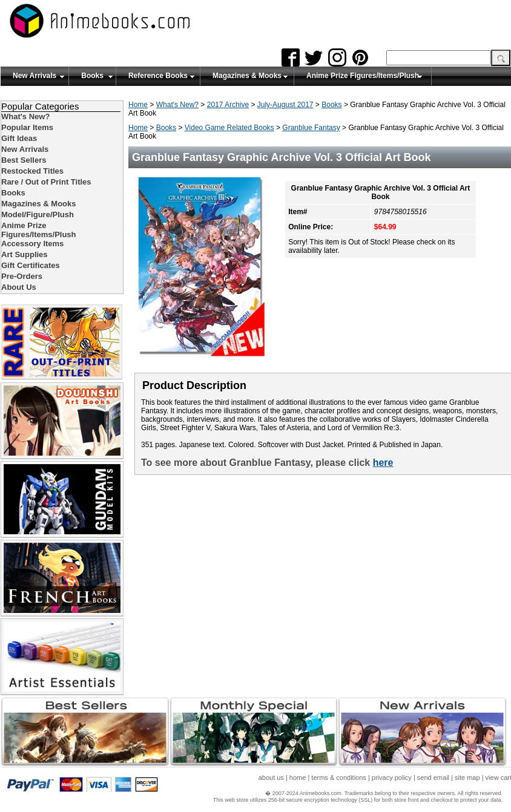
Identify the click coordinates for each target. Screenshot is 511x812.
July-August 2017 (285, 105)
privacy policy (392, 778)
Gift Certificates (31, 265)
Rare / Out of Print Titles (46, 182)
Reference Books (158, 76)
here (383, 463)
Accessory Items (32, 244)
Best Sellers (24, 160)
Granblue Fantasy (311, 128)
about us (271, 778)
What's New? (177, 105)
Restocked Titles (32, 171)
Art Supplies (25, 254)
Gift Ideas (19, 138)
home (298, 778)
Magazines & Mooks (247, 76)
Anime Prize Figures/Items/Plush (363, 76)
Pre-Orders (22, 276)
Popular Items (27, 127)
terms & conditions (338, 778)
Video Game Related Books (229, 128)
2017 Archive (228, 105)
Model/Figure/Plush (38, 214)
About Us (19, 287)
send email (433, 778)
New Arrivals (35, 76)
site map (467, 778)
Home (138, 105)
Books (92, 76)
